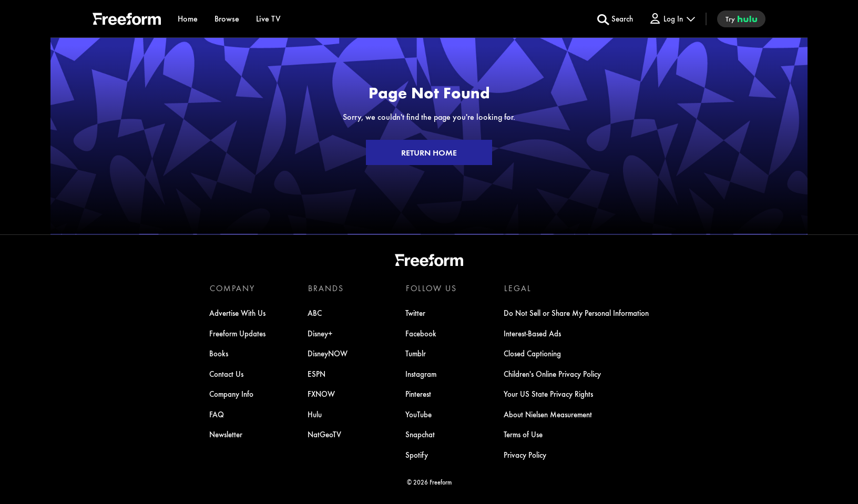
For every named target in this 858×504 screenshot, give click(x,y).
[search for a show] (615, 19)
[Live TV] (268, 19)
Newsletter (226, 435)
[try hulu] (741, 19)
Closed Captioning (532, 354)
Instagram (421, 374)
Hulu (315, 415)
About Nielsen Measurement (547, 415)
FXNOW (321, 394)
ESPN (316, 374)
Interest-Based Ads (532, 334)
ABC (315, 313)
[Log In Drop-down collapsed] (672, 19)
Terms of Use (523, 435)
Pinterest (418, 394)
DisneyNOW (328, 354)
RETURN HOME (429, 152)
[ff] (127, 20)
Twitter (415, 313)
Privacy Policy (524, 455)
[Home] (188, 19)
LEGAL (517, 288)
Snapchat (420, 435)
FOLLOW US (431, 288)
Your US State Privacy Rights (548, 394)
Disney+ (320, 334)
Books (219, 354)
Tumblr (416, 354)
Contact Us (227, 374)
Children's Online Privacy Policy (552, 374)
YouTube (418, 415)
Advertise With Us (238, 313)
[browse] (227, 19)
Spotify (417, 455)
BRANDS (325, 288)
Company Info (232, 394)
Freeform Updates (238, 334)
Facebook (421, 334)
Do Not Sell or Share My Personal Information (576, 313)
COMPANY (232, 288)
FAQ (217, 415)
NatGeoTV (324, 435)
